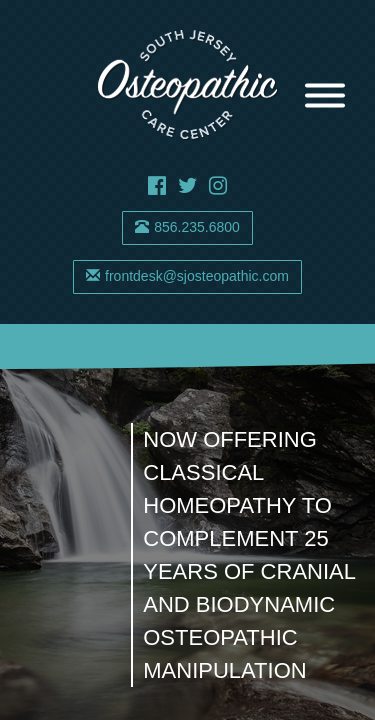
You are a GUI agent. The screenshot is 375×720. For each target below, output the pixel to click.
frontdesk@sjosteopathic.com (187, 276)
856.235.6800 (187, 227)
